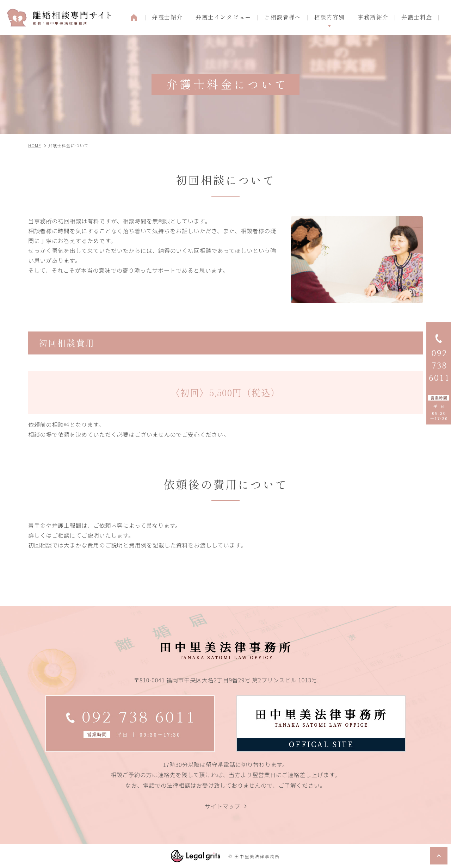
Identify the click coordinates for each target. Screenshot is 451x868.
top (439, 856)
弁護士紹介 (167, 17)
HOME (134, 18)
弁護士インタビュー (223, 17)
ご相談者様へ (283, 17)
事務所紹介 (373, 17)
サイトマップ (223, 806)
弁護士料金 (417, 17)
